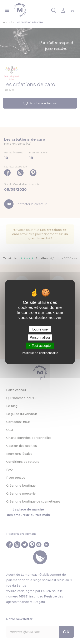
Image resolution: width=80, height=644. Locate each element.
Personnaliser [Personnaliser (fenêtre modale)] (40, 337)
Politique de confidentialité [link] (40, 353)
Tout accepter (40, 346)
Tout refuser (40, 329)
